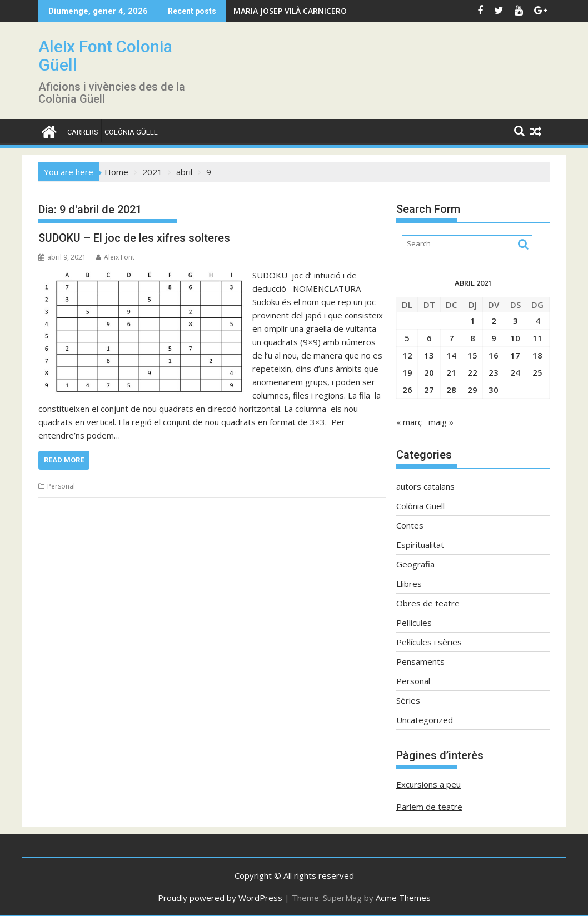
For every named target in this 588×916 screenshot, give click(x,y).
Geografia (415, 564)
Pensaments (420, 661)
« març (409, 422)
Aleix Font (115, 257)
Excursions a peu (428, 784)
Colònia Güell (131, 132)
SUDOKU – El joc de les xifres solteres (134, 238)
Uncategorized (425, 720)
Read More (64, 460)
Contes (410, 525)
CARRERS (83, 132)
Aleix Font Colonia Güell (105, 56)
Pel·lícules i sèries (429, 642)
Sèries (408, 700)
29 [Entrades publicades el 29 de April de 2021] (472, 390)
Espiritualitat (420, 545)
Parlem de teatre (429, 807)
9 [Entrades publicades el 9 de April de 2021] (494, 338)
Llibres (409, 584)
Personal (61, 486)
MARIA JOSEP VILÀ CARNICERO (290, 11)
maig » (441, 422)
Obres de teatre (428, 603)
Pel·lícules (414, 623)
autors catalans (425, 486)
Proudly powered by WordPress (220, 898)
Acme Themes (403, 898)
